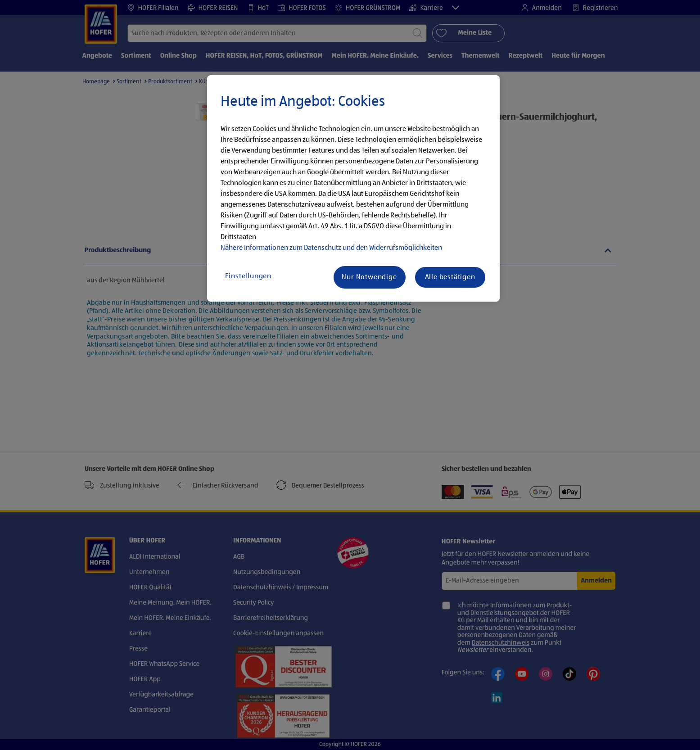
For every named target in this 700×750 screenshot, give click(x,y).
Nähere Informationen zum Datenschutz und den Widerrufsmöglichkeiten (331, 248)
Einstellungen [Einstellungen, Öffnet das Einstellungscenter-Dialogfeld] (248, 276)
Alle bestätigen (450, 277)
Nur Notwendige (369, 277)
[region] (353, 189)
